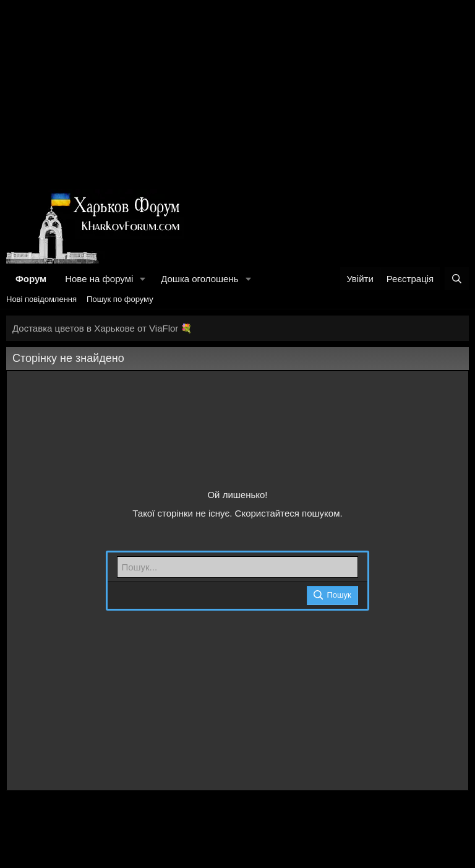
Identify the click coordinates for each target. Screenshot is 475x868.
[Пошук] (457, 279)
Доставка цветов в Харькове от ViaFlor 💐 (102, 328)
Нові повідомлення (41, 299)
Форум (31, 279)
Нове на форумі (99, 279)
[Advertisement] (237, 93)
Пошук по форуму (120, 299)
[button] (143, 279)
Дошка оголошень (199, 279)
